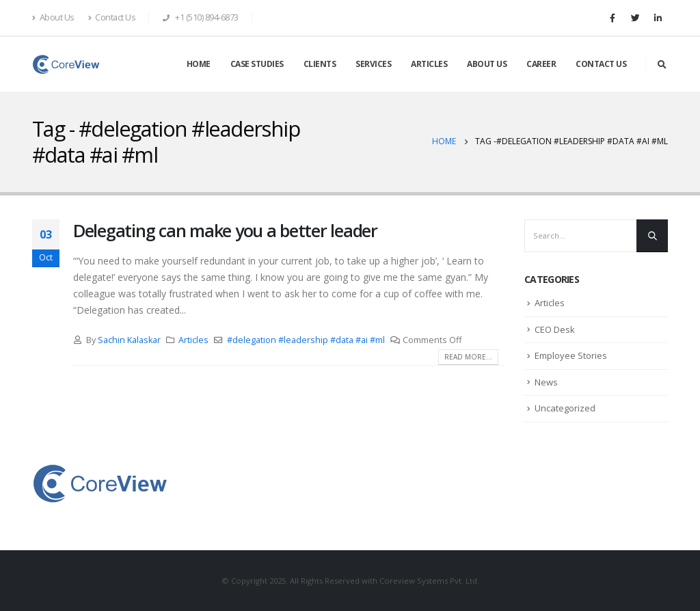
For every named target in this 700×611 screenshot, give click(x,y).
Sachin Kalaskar (129, 340)
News (546, 382)
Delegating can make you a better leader (225, 230)
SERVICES (373, 64)
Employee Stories (571, 355)
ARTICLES (429, 64)
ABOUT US (487, 64)
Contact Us (112, 17)
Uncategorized (565, 408)
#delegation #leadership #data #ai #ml (306, 340)
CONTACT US (601, 64)
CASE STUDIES (257, 64)
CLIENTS (320, 64)
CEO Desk (555, 329)
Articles (193, 340)
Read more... (468, 357)
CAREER (541, 64)
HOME (199, 64)
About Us (53, 17)
